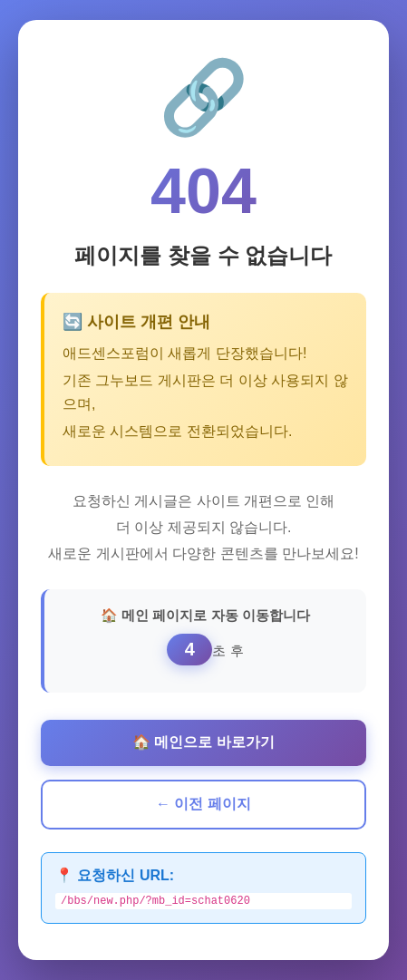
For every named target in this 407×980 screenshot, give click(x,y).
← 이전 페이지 (203, 803)
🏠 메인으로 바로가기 (203, 741)
